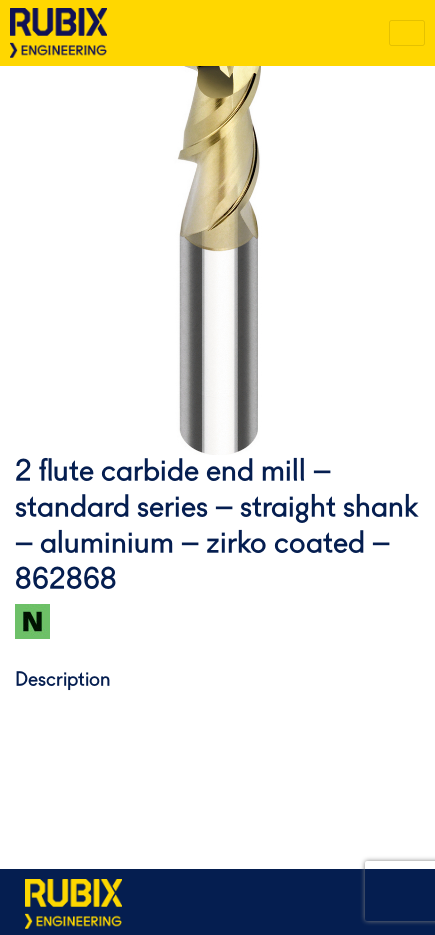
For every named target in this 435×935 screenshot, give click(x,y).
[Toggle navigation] (407, 33)
